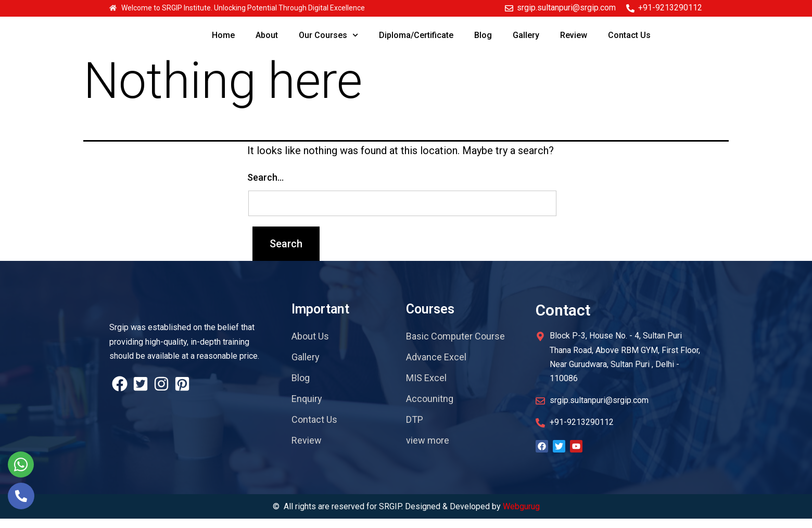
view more (428, 450)
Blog (483, 35)
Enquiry (307, 408)
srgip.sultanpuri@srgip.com (566, 8)
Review (574, 35)
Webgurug (521, 515)
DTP (415, 429)
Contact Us (629, 35)
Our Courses (328, 35)
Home (223, 35)
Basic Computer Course (455, 345)
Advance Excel (436, 366)
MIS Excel (426, 387)
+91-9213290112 (670, 8)
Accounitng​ (430, 408)
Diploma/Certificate (416, 35)
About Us (310, 345)
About (267, 35)
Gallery (526, 35)
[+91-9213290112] (630, 8)
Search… (265, 187)
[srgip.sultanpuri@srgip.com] (509, 8)
